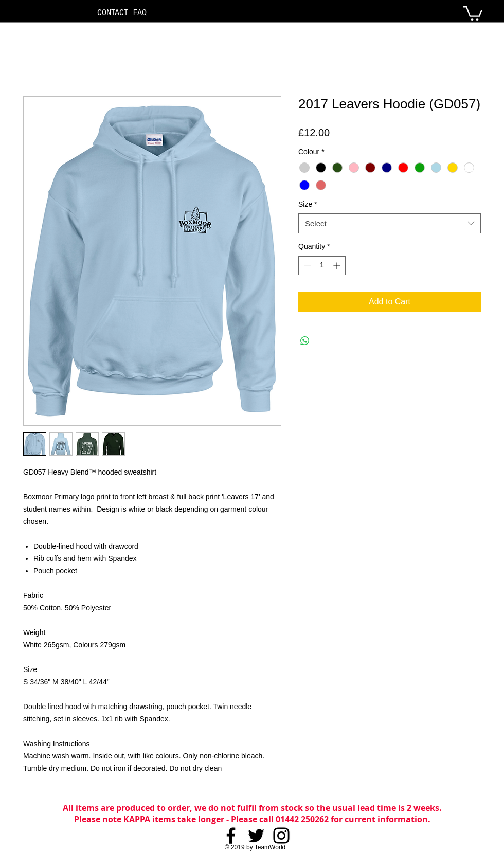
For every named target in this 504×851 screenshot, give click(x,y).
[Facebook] (231, 836)
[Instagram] (281, 836)
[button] (473, 13)
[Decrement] (306, 266)
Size (308, 204)
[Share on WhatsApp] (305, 341)
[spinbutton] (322, 266)
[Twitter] (256, 836)
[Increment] (338, 266)
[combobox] (390, 223)
